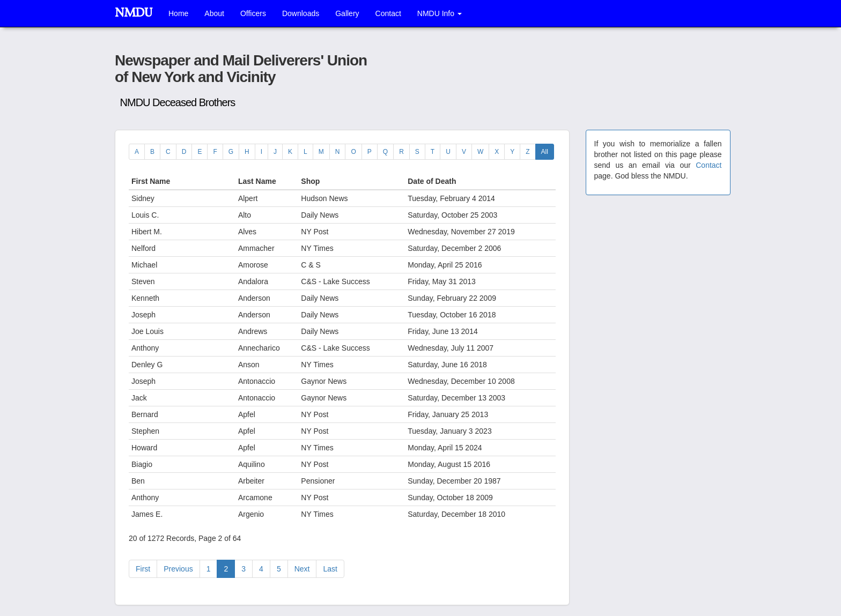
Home (178, 13)
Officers (253, 13)
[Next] (302, 569)
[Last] (330, 569)
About (214, 13)
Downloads (301, 13)
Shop (311, 181)
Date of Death (433, 181)
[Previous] (143, 569)
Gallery (347, 13)
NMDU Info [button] (440, 13)
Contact (388, 13)
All (545, 152)
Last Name (258, 181)
